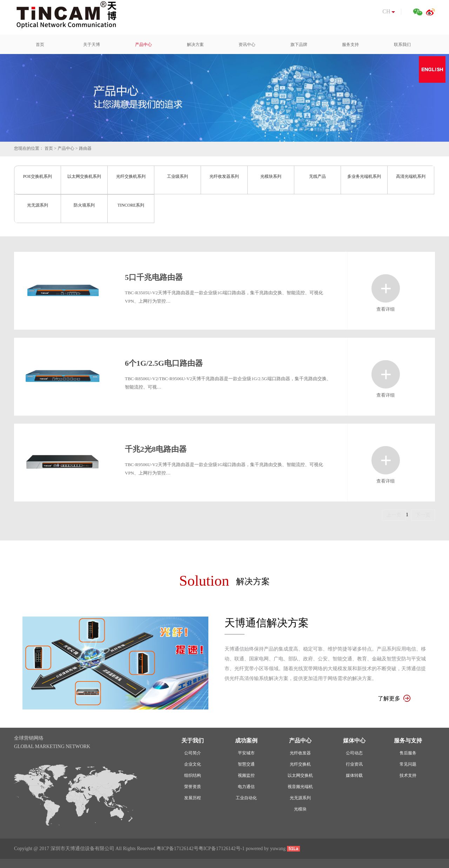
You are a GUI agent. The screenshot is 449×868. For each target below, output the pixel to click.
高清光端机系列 (411, 176)
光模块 (300, 809)
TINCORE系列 (131, 205)
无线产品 (317, 176)
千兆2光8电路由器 (156, 449)
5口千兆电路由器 (154, 277)
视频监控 (246, 775)
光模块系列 (271, 176)
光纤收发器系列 (224, 176)
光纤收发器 (300, 753)
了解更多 (394, 698)
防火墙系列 (84, 205)
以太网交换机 (300, 775)
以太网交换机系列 (84, 176)
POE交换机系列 (38, 176)
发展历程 (193, 798)
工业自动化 (246, 798)
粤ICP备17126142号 (177, 849)
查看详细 (386, 288)
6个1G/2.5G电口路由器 (164, 363)
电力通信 (246, 787)
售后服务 (408, 753)
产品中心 (66, 148)
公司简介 (193, 753)
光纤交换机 (300, 764)
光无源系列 (38, 205)
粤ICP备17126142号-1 (222, 849)
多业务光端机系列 (364, 176)
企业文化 (193, 764)
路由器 (85, 148)
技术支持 (408, 775)
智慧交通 (246, 764)
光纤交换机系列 (131, 176)
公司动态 (354, 753)
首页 (49, 148)
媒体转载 (354, 775)
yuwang (278, 849)
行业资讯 (354, 764)
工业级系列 (177, 176)
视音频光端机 (300, 787)
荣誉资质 (193, 787)
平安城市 (246, 753)
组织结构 (193, 775)
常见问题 (408, 764)
